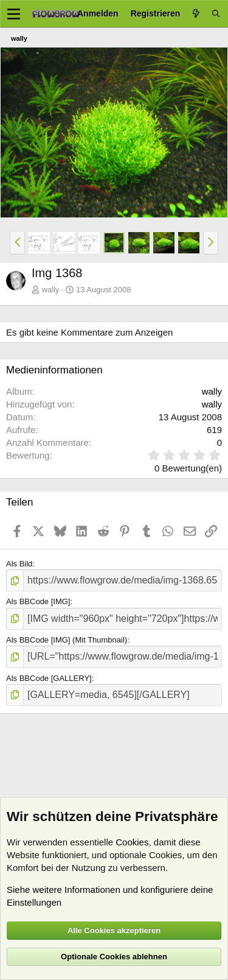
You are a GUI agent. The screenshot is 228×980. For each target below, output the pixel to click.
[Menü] (14, 14)
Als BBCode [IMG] (38, 601)
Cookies (132, 842)
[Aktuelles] (196, 14)
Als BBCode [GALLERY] (49, 678)
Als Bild (19, 564)
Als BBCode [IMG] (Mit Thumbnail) (67, 640)
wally (51, 290)
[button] (17, 242)
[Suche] (216, 14)
